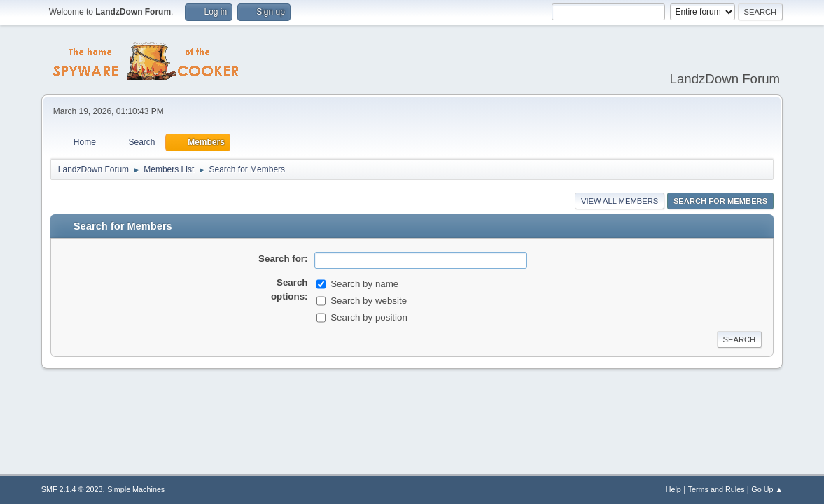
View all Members (620, 201)
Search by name (364, 284)
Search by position (369, 317)
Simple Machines (136, 489)
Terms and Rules (717, 489)
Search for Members (720, 201)
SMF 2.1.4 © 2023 (72, 489)
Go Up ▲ (767, 489)
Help (673, 489)
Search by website (369, 301)
